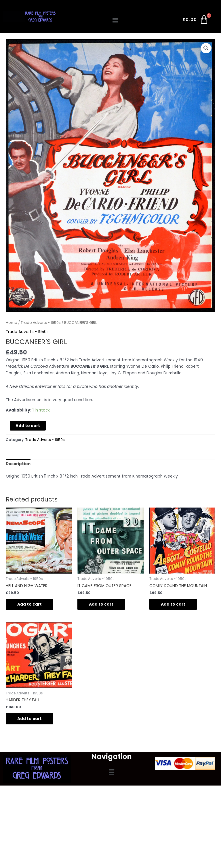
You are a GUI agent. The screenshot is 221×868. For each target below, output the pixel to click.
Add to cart (28, 426)
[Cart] (196, 21)
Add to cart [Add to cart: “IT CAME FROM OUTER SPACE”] (101, 604)
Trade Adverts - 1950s (41, 323)
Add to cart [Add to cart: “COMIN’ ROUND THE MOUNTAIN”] (173, 604)
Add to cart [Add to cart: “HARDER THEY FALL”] (29, 719)
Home (12, 323)
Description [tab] (18, 464)
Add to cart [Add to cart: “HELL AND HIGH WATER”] (29, 604)
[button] (115, 21)
